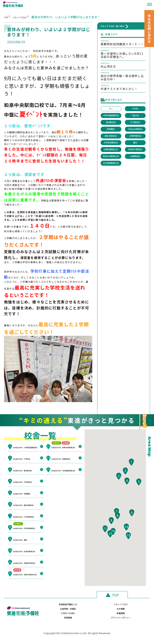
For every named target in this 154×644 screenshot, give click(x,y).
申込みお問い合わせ (149, 29)
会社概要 (134, 606)
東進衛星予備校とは (55, 606)
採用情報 (107, 615)
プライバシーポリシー (134, 615)
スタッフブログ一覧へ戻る (112, 26)
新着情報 (81, 615)
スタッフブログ (32, 17)
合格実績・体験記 (107, 606)
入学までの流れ (55, 615)
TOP (7, 17)
